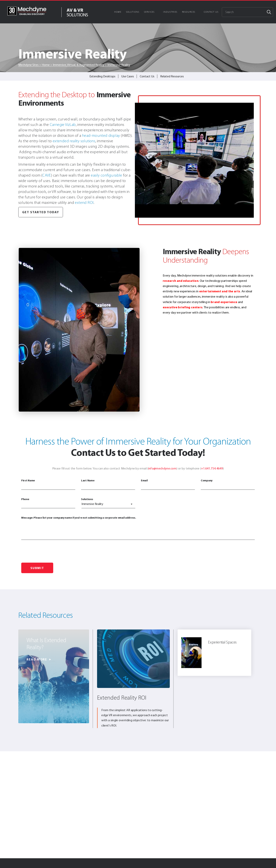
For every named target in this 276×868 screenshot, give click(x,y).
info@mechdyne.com (162, 468)
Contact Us (211, 12)
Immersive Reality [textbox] (92, 504)
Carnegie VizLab (63, 125)
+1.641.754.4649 (212, 468)
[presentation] (51, 552)
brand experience (224, 302)
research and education (181, 281)
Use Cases (128, 76)
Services (149, 12)
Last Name (108, 484)
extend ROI (84, 203)
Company (228, 484)
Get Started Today (41, 212)
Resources (189, 12)
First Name (48, 484)
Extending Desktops (102, 76)
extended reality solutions (74, 141)
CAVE (47, 175)
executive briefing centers (183, 307)
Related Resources (172, 76)
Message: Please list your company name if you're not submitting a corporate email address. (138, 528)
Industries (170, 12)
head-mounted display (101, 136)
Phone (48, 503)
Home (118, 12)
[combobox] (108, 505)
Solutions (133, 12)
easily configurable (107, 175)
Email (168, 484)
